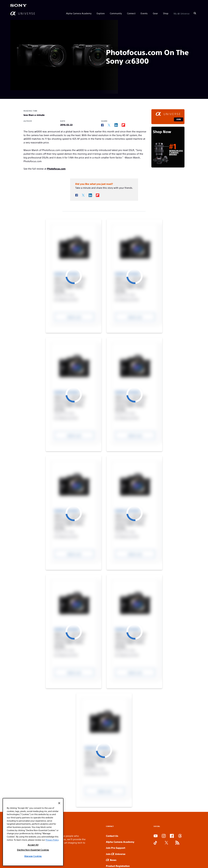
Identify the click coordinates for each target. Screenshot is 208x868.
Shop (166, 13)
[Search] (195, 13)
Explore (101, 13)
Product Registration (118, 866)
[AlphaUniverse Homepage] (23, 13)
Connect (131, 13)
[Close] (59, 803)
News (111, 860)
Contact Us (112, 836)
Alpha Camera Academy (79, 13)
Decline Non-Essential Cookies (33, 850)
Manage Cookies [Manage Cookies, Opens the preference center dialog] (33, 856)
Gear (155, 13)
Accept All (33, 845)
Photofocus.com (56, 169)
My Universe (182, 13)
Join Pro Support (116, 848)
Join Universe (116, 854)
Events (144, 13)
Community (116, 13)
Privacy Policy (52, 840)
